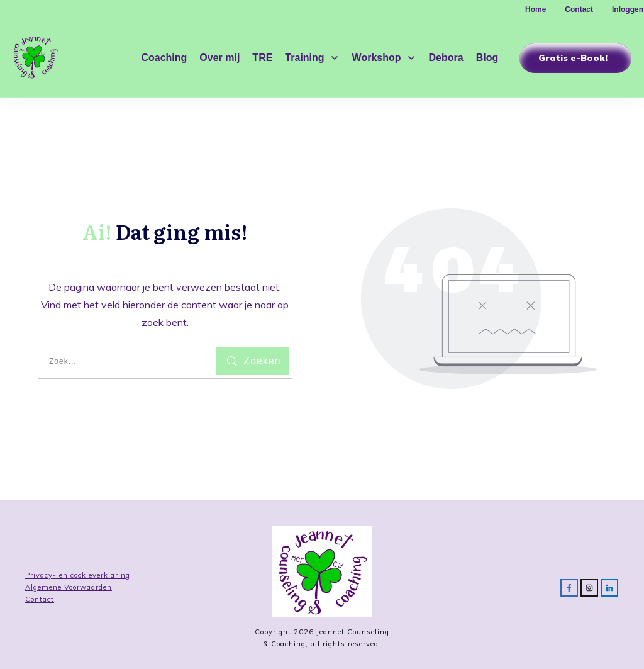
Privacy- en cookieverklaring (78, 575)
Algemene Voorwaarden (69, 587)
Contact (40, 599)
